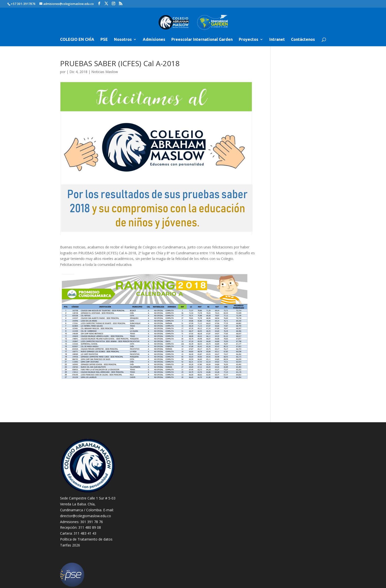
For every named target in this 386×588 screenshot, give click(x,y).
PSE (104, 40)
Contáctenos (303, 40)
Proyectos (249, 40)
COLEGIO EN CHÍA (77, 40)
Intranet (277, 40)
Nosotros (123, 40)
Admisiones (154, 40)
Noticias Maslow (105, 72)
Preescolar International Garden (202, 40)
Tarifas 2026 (70, 545)
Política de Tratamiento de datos (86, 539)
